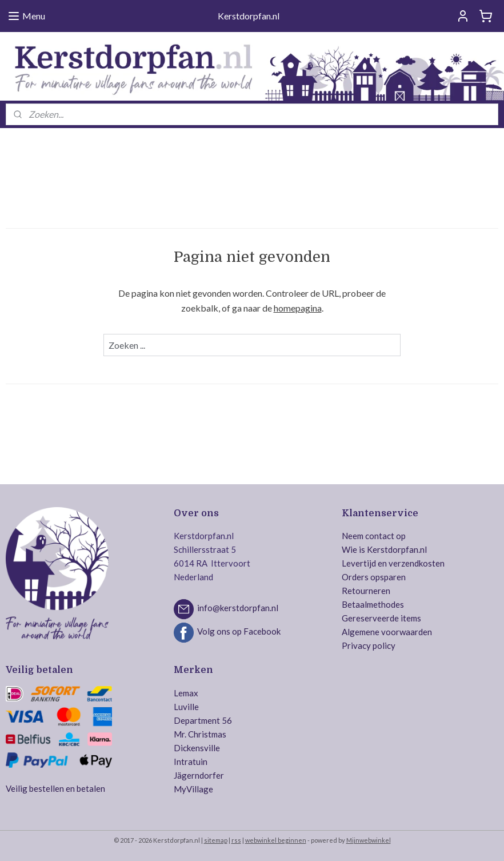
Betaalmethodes (373, 604)
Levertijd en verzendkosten (393, 563)
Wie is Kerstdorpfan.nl (384, 549)
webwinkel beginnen (276, 840)
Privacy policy (369, 645)
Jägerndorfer (199, 775)
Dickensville (197, 748)
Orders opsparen (374, 577)
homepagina (298, 308)
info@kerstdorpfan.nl (238, 608)
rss (236, 840)
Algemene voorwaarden (387, 632)
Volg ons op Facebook (239, 632)
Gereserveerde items (381, 618)
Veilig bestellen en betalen (55, 788)
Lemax (186, 693)
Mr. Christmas (200, 734)
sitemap (216, 840)
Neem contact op (374, 536)
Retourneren (366, 591)
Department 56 (203, 720)
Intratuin (191, 762)
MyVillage (193, 789)
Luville (186, 707)
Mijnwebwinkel (369, 840)
